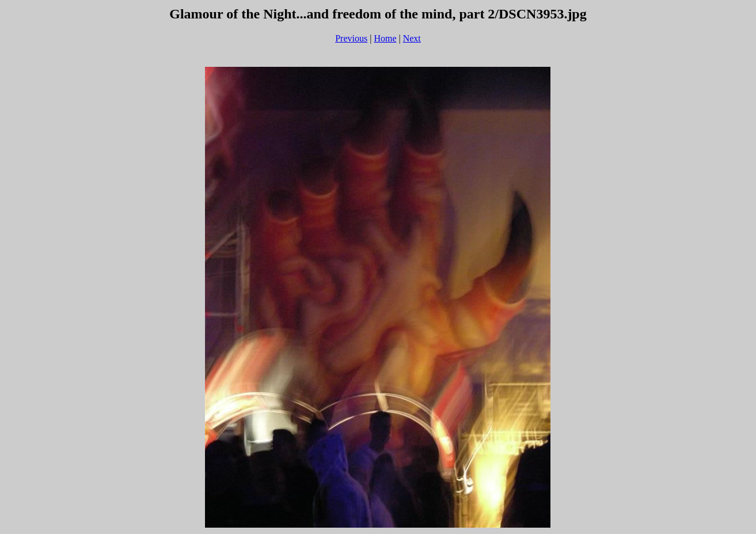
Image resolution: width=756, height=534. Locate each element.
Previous (351, 38)
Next (412, 38)
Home (385, 38)
